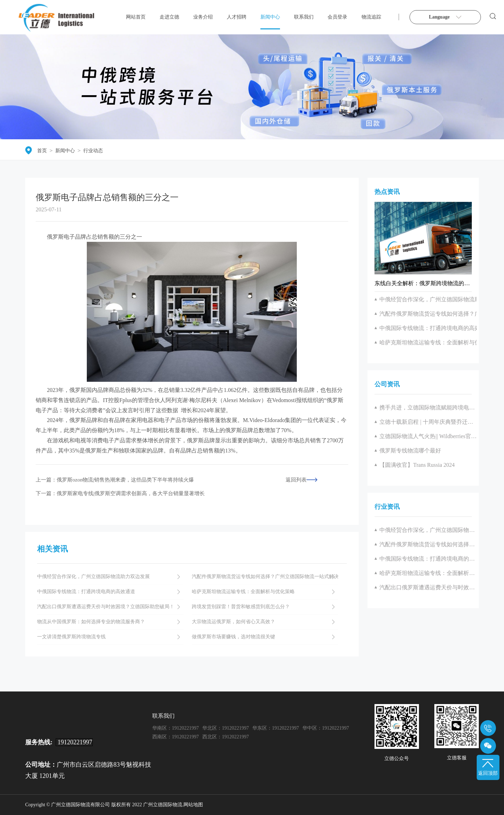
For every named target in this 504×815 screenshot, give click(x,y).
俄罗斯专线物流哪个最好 (410, 451)
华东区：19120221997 (276, 728)
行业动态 (93, 151)
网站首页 (136, 17)
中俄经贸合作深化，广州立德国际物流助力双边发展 (428, 530)
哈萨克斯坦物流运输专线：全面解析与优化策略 (428, 573)
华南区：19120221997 (176, 728)
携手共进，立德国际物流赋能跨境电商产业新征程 (428, 407)
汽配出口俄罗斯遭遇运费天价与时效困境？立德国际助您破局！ (428, 587)
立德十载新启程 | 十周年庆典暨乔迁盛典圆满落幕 (428, 422)
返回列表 (296, 480)
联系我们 (304, 17)
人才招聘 (237, 17)
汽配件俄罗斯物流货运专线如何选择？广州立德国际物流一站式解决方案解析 (428, 544)
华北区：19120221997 (226, 728)
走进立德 (169, 17)
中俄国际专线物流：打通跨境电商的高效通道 (428, 559)
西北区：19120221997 (226, 737)
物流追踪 (371, 17)
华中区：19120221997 (326, 728)
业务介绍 (203, 17)
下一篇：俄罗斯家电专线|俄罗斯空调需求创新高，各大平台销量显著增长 (120, 494)
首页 (42, 151)
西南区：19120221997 (176, 737)
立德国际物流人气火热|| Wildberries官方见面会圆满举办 (428, 436)
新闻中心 (270, 17)
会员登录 (337, 17)
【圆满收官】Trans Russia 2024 (417, 465)
